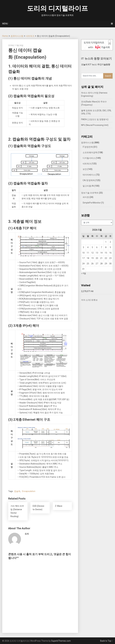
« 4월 (84, 273)
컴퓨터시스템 (17, 36)
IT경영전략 (88, 147)
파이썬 (86, 197)
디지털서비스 (89, 158)
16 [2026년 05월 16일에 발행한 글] (110, 253)
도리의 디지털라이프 (57, 8)
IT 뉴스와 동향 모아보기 (96, 59)
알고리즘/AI (88, 186)
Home (5, 36)
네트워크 (30, 36)
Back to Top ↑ (106, 641)
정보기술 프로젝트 (90, 193)
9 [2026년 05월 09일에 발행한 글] (110, 247)
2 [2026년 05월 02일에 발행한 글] (110, 242)
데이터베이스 (89, 175)
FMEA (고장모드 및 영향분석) (95, 119)
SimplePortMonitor (92, 203)
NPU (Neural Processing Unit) (95, 125)
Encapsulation (29, 491)
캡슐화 (17, 491)
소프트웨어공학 (90, 152)
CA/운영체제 (89, 180)
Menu (5, 24)
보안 (85, 169)
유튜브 (94, 300)
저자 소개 (86, 300)
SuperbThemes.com (61, 641)
